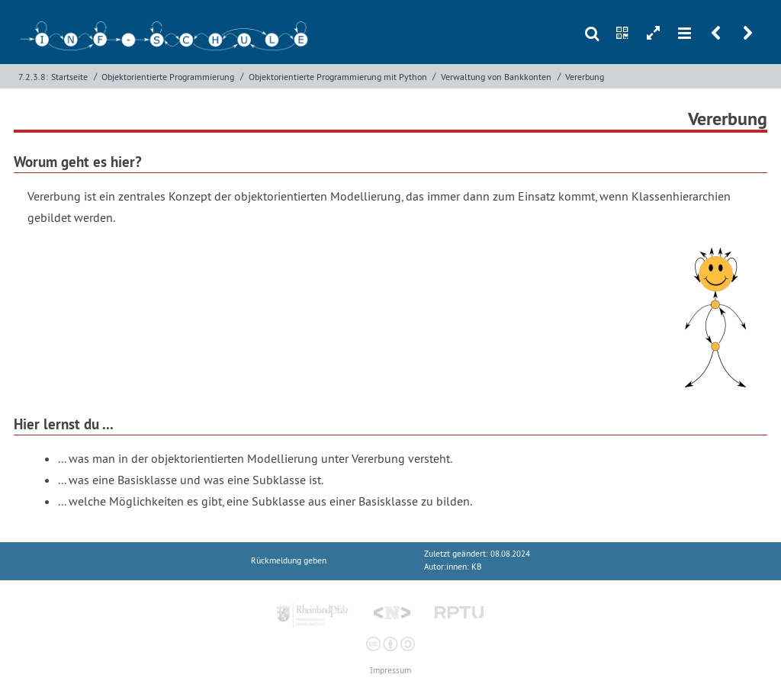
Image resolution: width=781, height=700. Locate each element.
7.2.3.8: (33, 77)
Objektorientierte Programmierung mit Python (338, 77)
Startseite (69, 77)
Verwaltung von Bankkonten (496, 77)
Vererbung (585, 77)
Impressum (390, 671)
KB (476, 567)
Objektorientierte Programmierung (168, 77)
